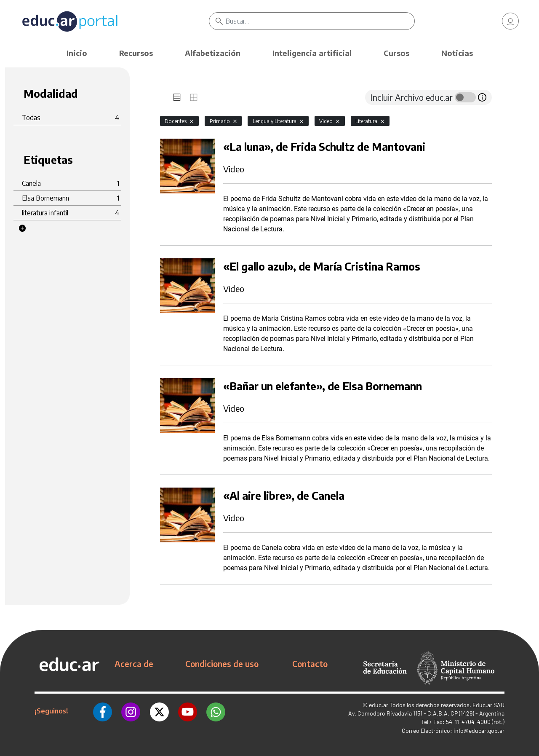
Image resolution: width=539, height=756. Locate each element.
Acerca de (134, 664)
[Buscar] (320, 21)
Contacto (310, 664)
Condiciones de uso (222, 664)
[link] (510, 21)
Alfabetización (213, 53)
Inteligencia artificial (312, 53)
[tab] (177, 97)
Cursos (396, 53)
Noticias (457, 53)
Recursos (136, 53)
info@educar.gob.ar (479, 731)
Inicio (77, 53)
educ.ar (379, 705)
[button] (22, 228)
